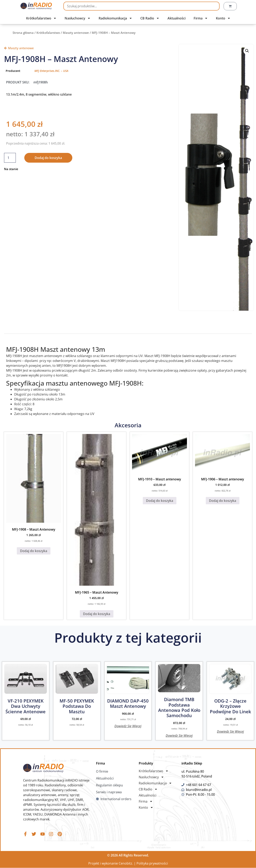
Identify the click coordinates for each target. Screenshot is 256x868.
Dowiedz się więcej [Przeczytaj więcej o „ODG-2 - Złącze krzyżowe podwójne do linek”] (230, 731)
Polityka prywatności (152, 864)
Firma (201, 18)
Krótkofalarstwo (41, 18)
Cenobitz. (126, 864)
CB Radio (150, 18)
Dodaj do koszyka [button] (34, 551)
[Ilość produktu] (10, 158)
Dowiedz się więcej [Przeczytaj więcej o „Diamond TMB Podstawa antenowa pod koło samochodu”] (179, 735)
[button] (247, 51)
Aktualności (177, 18)
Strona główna (23, 33)
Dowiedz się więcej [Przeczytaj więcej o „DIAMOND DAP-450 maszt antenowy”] (128, 726)
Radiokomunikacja (115, 18)
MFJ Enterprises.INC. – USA (51, 71)
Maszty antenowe (76, 33)
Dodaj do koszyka (48, 158)
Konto (223, 18)
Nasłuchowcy (78, 18)
